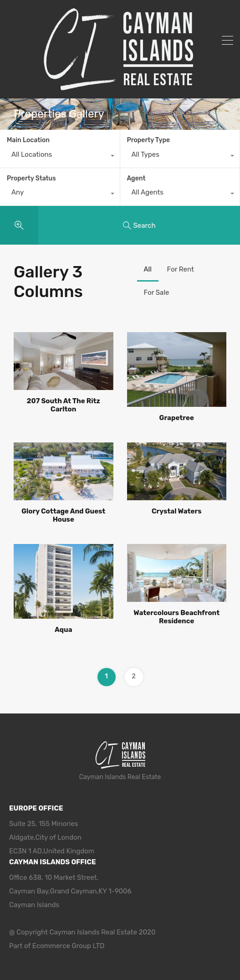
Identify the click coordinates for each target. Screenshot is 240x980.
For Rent (181, 269)
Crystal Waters (176, 511)
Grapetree (177, 418)
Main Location (28, 140)
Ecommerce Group (63, 946)
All (148, 269)
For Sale (157, 292)
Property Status (31, 178)
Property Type (149, 140)
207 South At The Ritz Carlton (64, 405)
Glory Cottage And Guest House (63, 515)
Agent (136, 178)
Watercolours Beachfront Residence (176, 617)
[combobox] (60, 157)
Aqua (64, 630)
